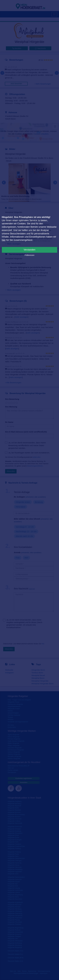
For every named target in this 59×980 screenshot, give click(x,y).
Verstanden (29, 250)
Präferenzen (30, 255)
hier (4, 240)
